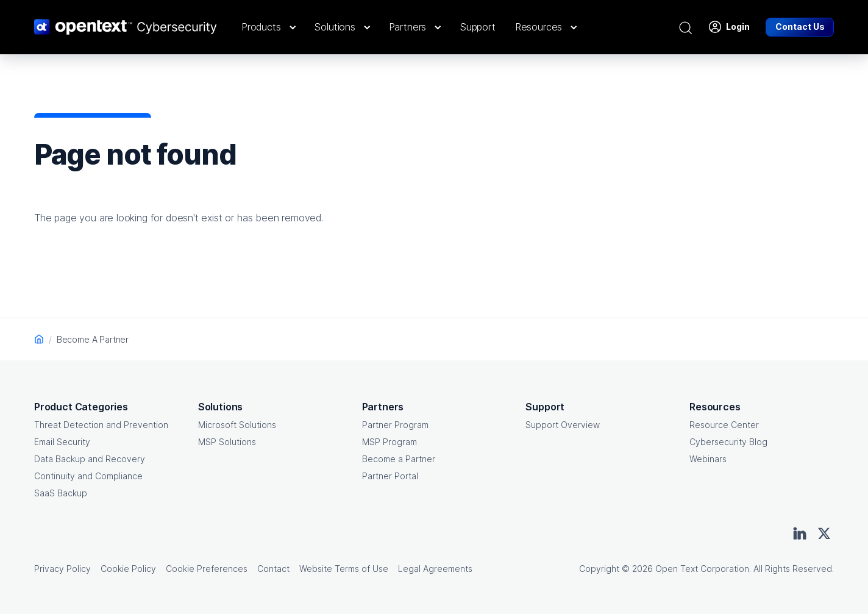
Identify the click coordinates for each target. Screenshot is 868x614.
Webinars (708, 459)
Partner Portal (390, 476)
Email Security (62, 442)
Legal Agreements (435, 569)
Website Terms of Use (344, 569)
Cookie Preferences (207, 569)
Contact (273, 569)
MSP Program (390, 442)
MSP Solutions (227, 442)
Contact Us (800, 27)
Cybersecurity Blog (728, 442)
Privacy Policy (62, 569)
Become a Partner (399, 459)
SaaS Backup (61, 493)
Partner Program (395, 425)
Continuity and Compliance (88, 476)
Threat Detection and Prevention (101, 425)
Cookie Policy (128, 569)
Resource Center (724, 425)
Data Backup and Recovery (90, 459)
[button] (268, 27)
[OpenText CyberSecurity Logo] (126, 27)
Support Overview (563, 425)
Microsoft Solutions (237, 425)
